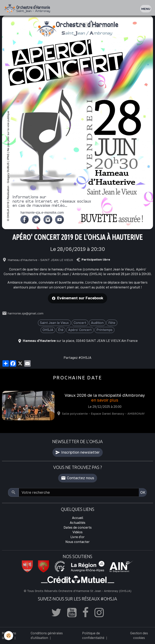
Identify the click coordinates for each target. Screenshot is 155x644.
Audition (97, 323)
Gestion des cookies (139, 636)
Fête (112, 323)
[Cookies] (9, 636)
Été (61, 330)
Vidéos (77, 532)
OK (143, 492)
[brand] (28, 9)
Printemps (104, 330)
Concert (80, 323)
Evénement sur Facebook (80, 298)
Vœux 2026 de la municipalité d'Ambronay (105, 395)
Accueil (78, 518)
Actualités (78, 523)
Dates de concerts (78, 527)
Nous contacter (77, 542)
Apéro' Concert (80, 330)
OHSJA (48, 330)
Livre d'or (77, 537)
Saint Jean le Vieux (54, 323)
